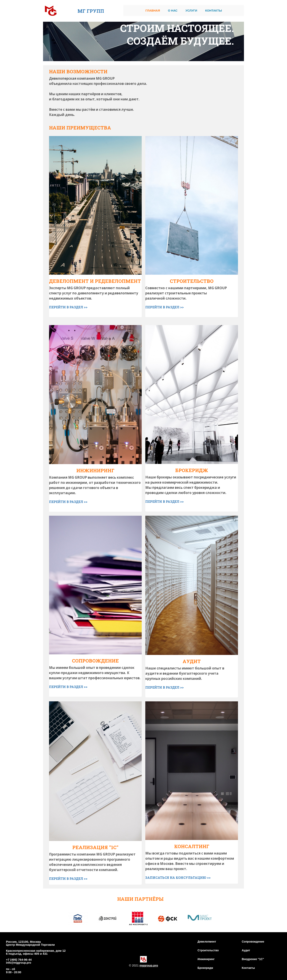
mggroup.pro (149, 965)
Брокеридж (205, 968)
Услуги (191, 10)
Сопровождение (253, 942)
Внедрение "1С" (253, 959)
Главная (153, 10)
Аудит (246, 950)
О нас (173, 10)
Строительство (208, 950)
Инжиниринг (206, 959)
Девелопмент (207, 942)
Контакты (213, 10)
